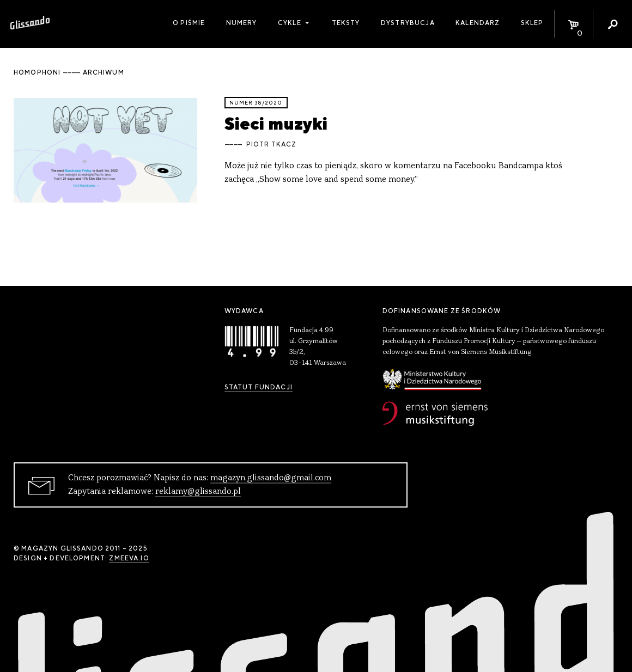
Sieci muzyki (276, 123)
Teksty (346, 23)
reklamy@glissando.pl (198, 492)
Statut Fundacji (259, 387)
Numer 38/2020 (256, 103)
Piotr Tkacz (272, 144)
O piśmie (189, 23)
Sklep (532, 23)
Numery (242, 23)
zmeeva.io (129, 558)
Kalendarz (478, 23)
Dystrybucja (408, 23)
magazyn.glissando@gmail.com (271, 478)
